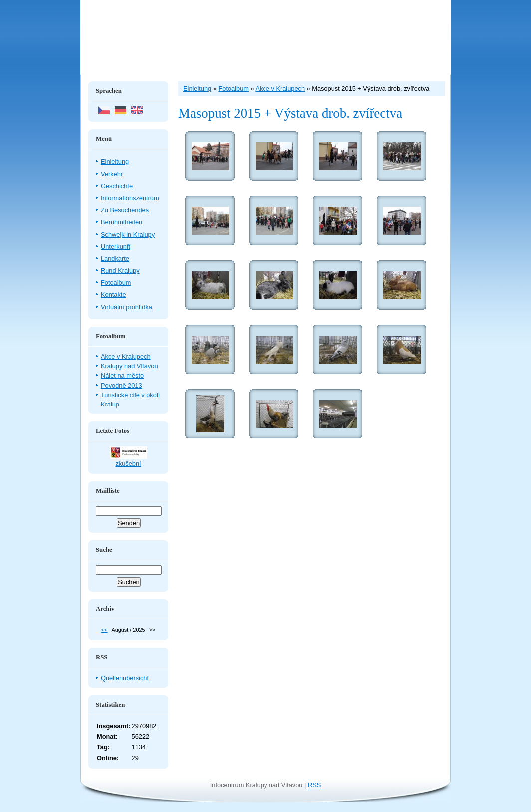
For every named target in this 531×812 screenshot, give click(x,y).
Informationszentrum (130, 198)
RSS (314, 785)
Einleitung (115, 162)
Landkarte (115, 258)
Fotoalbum (116, 282)
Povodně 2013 (122, 385)
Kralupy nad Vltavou (130, 366)
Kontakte (114, 294)
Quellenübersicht (125, 678)
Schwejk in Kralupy (128, 234)
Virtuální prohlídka (127, 307)
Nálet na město (122, 375)
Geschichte (117, 186)
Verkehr (112, 174)
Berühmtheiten (122, 222)
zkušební (128, 464)
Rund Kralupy (120, 270)
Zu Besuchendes (125, 210)
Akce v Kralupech (126, 356)
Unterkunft (116, 246)
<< (105, 630)
